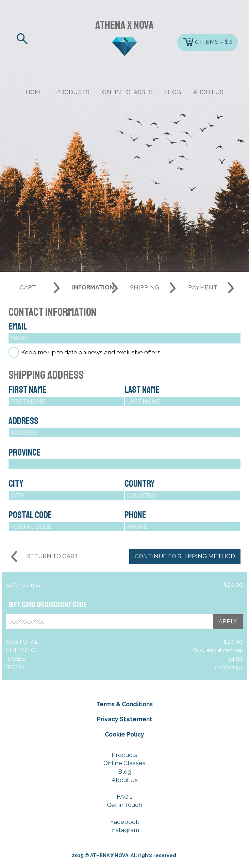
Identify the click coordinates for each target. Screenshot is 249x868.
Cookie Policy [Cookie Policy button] (124, 734)
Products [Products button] (124, 755)
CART (28, 287)
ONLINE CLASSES (127, 92)
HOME (35, 92)
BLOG (173, 92)
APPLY (228, 621)
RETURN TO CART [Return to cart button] (52, 556)
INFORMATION (93, 287)
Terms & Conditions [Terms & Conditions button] (124, 704)
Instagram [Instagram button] (125, 830)
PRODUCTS (73, 92)
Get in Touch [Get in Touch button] (124, 805)
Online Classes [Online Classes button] (124, 763)
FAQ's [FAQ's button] (125, 796)
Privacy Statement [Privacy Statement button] (125, 719)
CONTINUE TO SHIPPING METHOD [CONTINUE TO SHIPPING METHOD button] (185, 556)
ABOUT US (208, 92)
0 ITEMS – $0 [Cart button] (207, 42)
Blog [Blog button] (125, 771)
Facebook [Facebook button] (125, 822)
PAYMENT (203, 287)
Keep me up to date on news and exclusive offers (91, 352)
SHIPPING (145, 287)
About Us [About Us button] (125, 780)
